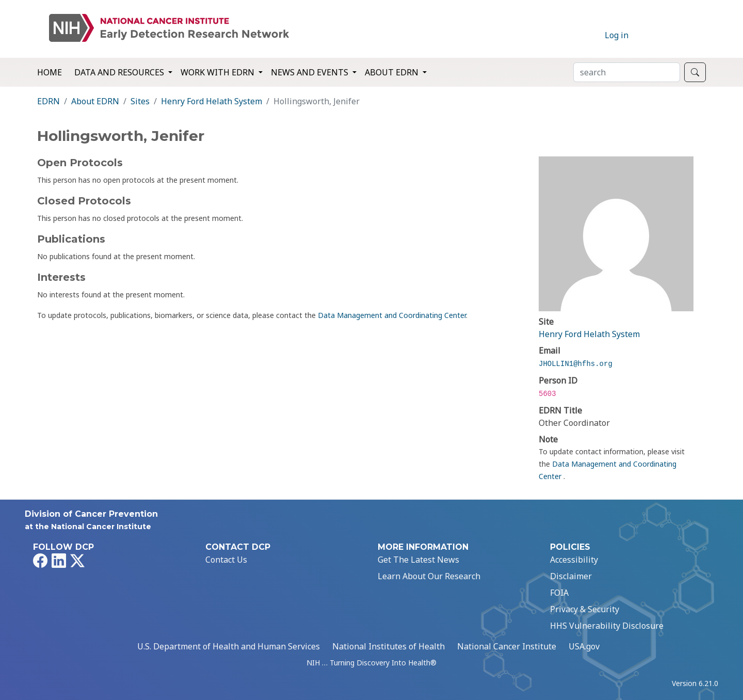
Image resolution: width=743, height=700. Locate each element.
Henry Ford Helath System (212, 101)
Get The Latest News (418, 560)
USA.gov (584, 646)
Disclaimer (571, 576)
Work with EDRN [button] (219, 72)
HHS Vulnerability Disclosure (607, 626)
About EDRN (95, 101)
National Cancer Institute (507, 646)
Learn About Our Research (429, 576)
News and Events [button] (311, 72)
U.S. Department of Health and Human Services (229, 646)
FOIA (559, 593)
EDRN (49, 101)
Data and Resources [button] (120, 72)
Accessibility (574, 560)
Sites (140, 101)
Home (50, 72)
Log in (617, 35)
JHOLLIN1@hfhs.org (576, 364)
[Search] (627, 72)
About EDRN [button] (393, 72)
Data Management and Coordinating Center (392, 315)
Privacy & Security (585, 609)
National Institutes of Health (389, 646)
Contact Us (226, 560)
